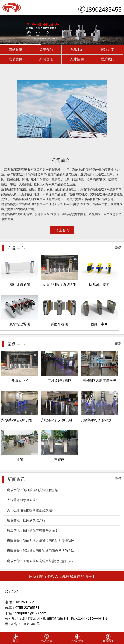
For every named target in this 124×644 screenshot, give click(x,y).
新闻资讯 (46, 59)
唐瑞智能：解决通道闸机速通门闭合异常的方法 (41, 551)
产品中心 (77, 50)
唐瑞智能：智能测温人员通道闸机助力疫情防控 (41, 541)
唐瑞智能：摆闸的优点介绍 (26, 520)
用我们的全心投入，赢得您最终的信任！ (62, 576)
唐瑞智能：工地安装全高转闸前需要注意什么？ (41, 561)
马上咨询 (62, 230)
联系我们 (107, 59)
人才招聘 (77, 59)
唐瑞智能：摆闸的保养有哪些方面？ (33, 531)
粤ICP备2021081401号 (23, 624)
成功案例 (16, 59)
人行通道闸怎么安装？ (23, 500)
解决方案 (107, 50)
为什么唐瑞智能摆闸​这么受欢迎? (30, 510)
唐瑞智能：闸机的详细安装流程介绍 (33, 490)
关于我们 (46, 50)
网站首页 (16, 50)
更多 (118, 247)
